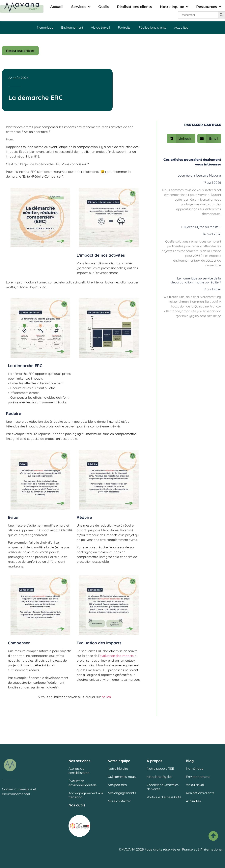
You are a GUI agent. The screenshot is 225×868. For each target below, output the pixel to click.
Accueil (57, 7)
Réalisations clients (134, 7)
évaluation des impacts (117, 656)
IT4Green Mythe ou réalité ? (201, 227)
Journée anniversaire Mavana (199, 175)
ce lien (106, 697)
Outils (104, 7)
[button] (181, 139)
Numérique (45, 27)
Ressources (209, 7)
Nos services (79, 761)
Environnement (72, 27)
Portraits (124, 27)
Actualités (181, 27)
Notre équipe (174, 7)
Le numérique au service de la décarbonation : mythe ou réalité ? (196, 280)
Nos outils (77, 805)
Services (81, 7)
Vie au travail (100, 27)
